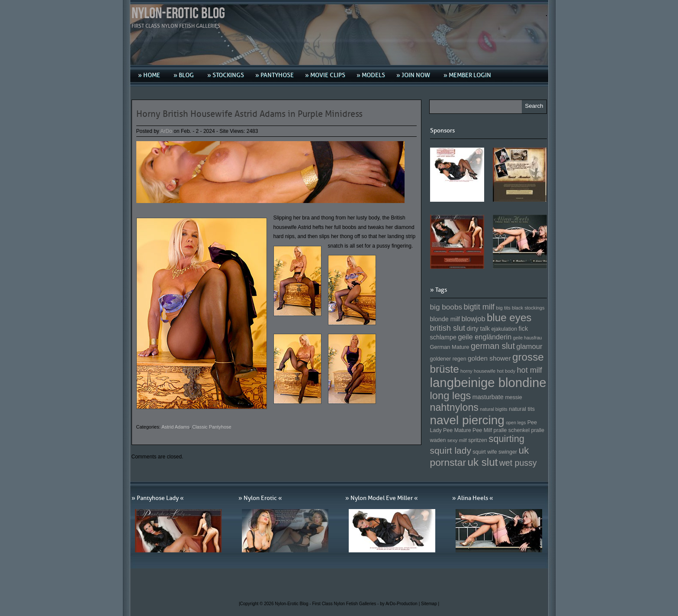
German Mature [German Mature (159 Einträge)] (450, 347)
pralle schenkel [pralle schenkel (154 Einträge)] (512, 430)
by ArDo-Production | (400, 604)
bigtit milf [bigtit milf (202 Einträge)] (479, 307)
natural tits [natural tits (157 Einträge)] (522, 409)
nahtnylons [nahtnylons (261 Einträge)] (454, 407)
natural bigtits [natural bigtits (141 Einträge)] (493, 409)
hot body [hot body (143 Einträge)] (506, 371)
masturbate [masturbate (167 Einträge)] (488, 397)
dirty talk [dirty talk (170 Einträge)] (478, 329)
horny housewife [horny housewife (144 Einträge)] (478, 371)
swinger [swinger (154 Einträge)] (508, 452)
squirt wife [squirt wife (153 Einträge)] (485, 452)
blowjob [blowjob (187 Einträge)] (473, 319)
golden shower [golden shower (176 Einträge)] (489, 358)
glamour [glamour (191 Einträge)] (529, 347)
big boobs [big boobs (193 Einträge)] (446, 307)
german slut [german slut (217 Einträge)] (493, 346)
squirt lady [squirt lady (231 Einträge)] (451, 450)
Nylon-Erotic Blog (178, 14)
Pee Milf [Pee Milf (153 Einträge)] (482, 430)
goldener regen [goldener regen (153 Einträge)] (448, 359)
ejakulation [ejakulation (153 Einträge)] (504, 329)
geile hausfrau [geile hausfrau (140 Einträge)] (528, 338)
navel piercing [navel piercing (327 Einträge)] (467, 420)
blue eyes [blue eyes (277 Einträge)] (509, 318)
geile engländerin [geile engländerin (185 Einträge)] (485, 337)
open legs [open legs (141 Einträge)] (516, 422)
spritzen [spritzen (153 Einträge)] (478, 440)
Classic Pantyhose (212, 427)
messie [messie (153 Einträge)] (514, 397)
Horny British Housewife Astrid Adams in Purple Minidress (249, 114)
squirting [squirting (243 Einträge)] (506, 439)
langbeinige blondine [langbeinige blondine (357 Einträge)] (488, 382)
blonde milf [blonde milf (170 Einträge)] (445, 319)
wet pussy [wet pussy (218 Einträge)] (518, 463)
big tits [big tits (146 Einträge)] (503, 308)
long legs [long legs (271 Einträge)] (451, 396)
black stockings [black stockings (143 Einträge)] (528, 308)
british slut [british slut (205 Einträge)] (448, 328)
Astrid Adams (175, 427)
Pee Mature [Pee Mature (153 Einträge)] (457, 430)
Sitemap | (430, 604)
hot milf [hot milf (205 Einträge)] (529, 370)
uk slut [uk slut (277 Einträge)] (482, 462)
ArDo (166, 131)
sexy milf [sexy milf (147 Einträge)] (457, 440)
